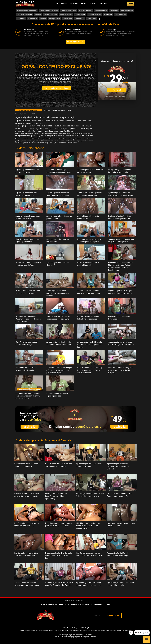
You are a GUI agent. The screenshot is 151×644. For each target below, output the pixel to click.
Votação (103, 4)
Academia (43, 19)
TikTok (75, 628)
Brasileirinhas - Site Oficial (52, 604)
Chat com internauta (127, 11)
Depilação (38, 15)
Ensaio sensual (79, 19)
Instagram (85, 628)
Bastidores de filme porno (69, 11)
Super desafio (108, 15)
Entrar (93, 4)
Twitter (66, 628)
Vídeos (64, 4)
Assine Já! (117, 90)
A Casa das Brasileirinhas (79, 604)
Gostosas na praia (80, 15)
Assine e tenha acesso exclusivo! (57, 88)
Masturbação (114, 11)
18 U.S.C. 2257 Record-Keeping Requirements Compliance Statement (75, 637)
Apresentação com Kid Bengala (49, 11)
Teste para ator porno (85, 11)
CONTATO (97, 615)
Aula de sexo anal (121, 15)
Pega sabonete (67, 19)
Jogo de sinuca (32, 19)
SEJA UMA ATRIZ (113, 615)
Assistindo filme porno (51, 15)
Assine (131, 4)
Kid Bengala (35, 114)
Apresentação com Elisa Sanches (27, 11)
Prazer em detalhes (66, 15)
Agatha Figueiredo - (26, 114)
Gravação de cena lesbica (25, 15)
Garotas (74, 4)
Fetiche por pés (92, 19)
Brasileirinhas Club (102, 604)
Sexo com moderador (95, 15)
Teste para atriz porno (101, 11)
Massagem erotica (54, 19)
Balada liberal (21, 19)
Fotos (84, 4)
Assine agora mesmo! (75, 42)
